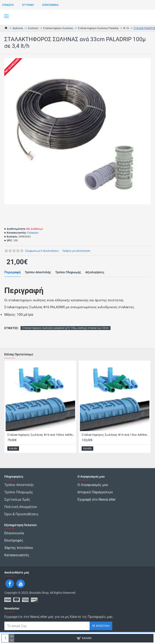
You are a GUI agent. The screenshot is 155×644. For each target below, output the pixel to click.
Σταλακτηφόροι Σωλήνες (58, 28)
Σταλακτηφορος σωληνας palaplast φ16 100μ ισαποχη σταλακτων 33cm (66, 328)
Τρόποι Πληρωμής (68, 272)
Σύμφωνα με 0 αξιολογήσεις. (42, 251)
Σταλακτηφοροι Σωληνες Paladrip (98, 28)
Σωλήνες (33, 28)
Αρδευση (18, 28)
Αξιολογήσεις (95, 272)
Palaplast (33, 233)
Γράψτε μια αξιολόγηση (76, 251)
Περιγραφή (12, 272)
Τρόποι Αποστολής (38, 272)
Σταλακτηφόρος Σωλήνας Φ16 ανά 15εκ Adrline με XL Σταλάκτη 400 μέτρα (115, 435)
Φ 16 (126, 28)
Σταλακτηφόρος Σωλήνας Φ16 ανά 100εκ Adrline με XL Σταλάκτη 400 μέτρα (41, 435)
